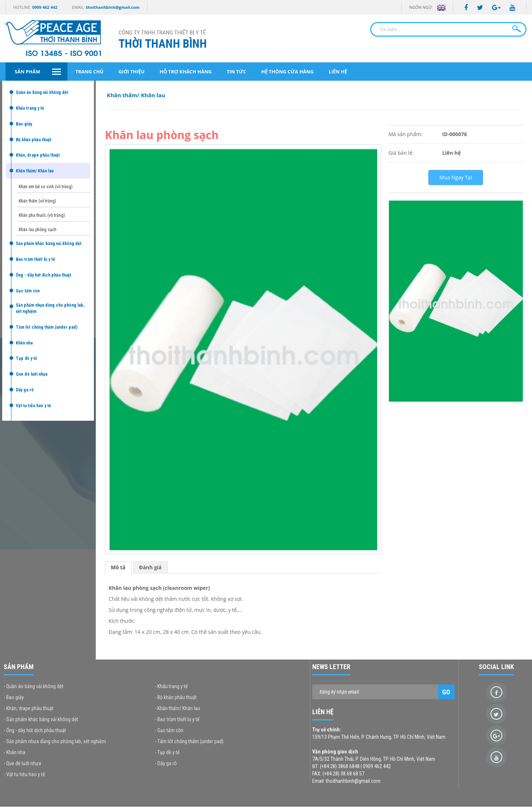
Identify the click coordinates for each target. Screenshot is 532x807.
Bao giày (24, 124)
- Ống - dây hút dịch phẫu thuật (35, 730)
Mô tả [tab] (118, 567)
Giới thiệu (132, 72)
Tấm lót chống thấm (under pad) (47, 327)
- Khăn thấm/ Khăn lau (177, 708)
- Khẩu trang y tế (171, 686)
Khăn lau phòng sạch (38, 230)
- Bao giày (14, 697)
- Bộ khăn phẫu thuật (176, 697)
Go (446, 692)
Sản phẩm (27, 72)
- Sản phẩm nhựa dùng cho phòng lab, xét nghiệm (55, 741)
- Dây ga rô (166, 763)
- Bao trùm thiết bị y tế (177, 719)
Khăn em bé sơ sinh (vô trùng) (46, 187)
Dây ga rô (25, 390)
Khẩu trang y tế (30, 108)
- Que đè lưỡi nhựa (22, 763)
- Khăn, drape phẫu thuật (29, 708)
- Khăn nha (14, 752)
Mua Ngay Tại (456, 177)
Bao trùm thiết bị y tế (35, 259)
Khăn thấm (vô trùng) (37, 201)
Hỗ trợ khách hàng (186, 72)
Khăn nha (24, 343)
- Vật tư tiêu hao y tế (24, 774)
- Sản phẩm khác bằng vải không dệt (41, 719)
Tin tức (236, 72)
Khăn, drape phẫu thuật (38, 155)
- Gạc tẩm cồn (169, 730)
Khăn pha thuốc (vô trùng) (42, 215)
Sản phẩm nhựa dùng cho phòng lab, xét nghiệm (50, 308)
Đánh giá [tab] (150, 567)
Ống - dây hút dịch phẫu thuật (43, 275)
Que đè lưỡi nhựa (32, 374)
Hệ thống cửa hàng (287, 72)
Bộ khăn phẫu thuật (34, 140)
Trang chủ (89, 72)
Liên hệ (338, 72)
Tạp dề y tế (26, 358)
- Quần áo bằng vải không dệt (34, 686)
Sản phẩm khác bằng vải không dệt (49, 244)
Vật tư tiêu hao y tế (33, 406)
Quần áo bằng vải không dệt (42, 92)
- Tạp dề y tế (167, 752)
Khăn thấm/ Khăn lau (35, 171)
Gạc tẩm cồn (28, 291)
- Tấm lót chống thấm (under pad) (189, 741)
